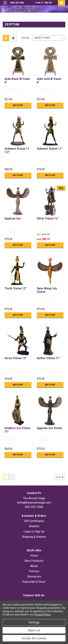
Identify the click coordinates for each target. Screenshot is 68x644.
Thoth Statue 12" (16, 288)
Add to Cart (18, 105)
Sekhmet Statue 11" (50, 149)
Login (38, 3)
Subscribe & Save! (34, 582)
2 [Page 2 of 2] (12, 477)
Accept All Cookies (34, 638)
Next (60, 477)
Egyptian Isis (13, 218)
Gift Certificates (34, 521)
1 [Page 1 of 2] (6, 477)
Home (34, 556)
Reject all (34, 630)
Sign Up (48, 3)
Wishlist (34, 526)
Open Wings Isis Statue (47, 290)
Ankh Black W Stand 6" (17, 81)
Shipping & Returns (34, 537)
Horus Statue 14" (16, 358)
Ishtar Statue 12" (48, 218)
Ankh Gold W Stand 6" (49, 81)
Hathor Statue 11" (48, 358)
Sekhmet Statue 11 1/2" (17, 150)
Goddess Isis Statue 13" (17, 430)
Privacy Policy (43, 614)
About (34, 566)
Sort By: (26, 38)
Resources (34, 576)
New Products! (34, 561)
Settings (34, 622)
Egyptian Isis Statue (50, 428)
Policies (34, 571)
